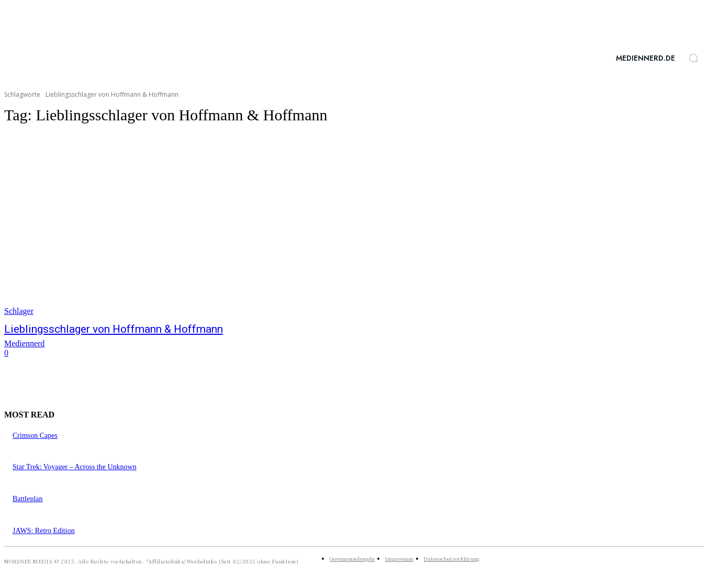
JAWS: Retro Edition (44, 531)
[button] (693, 58)
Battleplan (28, 499)
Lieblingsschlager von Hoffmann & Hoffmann (114, 329)
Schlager (19, 311)
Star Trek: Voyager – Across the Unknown (75, 467)
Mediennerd (24, 343)
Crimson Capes (35, 436)
